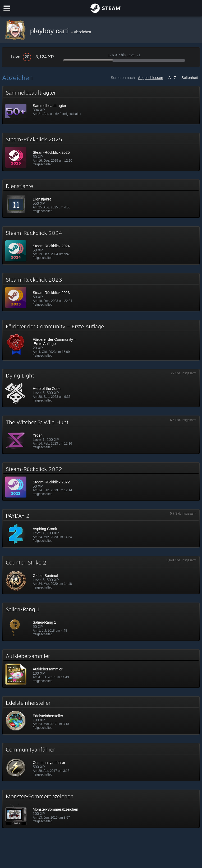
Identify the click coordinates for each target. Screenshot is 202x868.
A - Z (172, 78)
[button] (101, 105)
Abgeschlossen (151, 78)
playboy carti (50, 31)
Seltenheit (190, 78)
